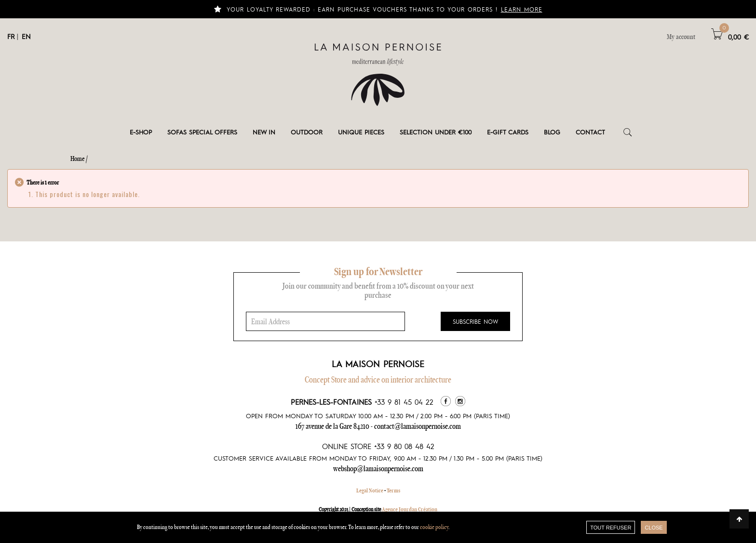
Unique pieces (361, 132)
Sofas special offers (202, 132)
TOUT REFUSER (611, 528)
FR (11, 36)
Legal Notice (370, 490)
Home (78, 159)
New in (264, 132)
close (654, 528)
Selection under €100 (436, 132)
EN (26, 36)
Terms (393, 490)
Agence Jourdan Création (410, 509)
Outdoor (307, 132)
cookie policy (434, 527)
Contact (590, 132)
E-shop (141, 132)
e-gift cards (508, 132)
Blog (552, 132)
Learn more (522, 9)
